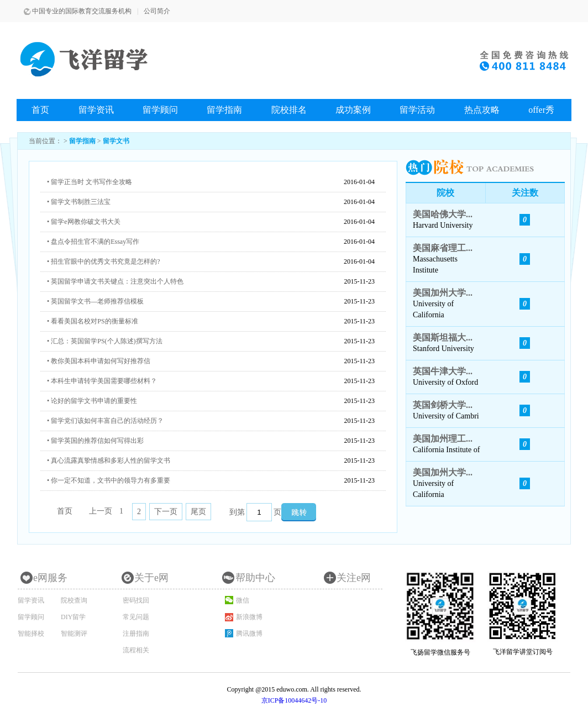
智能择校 (31, 634)
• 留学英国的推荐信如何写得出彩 (95, 441)
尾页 (198, 512)
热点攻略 (482, 110)
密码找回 (136, 600)
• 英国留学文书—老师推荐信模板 (95, 301)
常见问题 (136, 617)
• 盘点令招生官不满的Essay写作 (93, 242)
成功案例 (353, 110)
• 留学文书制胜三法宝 (79, 202)
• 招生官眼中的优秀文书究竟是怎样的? (104, 261)
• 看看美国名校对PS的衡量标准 (93, 321)
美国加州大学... (443, 293)
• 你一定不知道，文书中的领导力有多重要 (109, 480)
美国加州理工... (443, 439)
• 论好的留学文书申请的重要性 (92, 401)
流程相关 (136, 650)
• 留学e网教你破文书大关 (84, 222)
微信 (243, 600)
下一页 (166, 512)
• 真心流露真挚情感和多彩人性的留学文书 (109, 460)
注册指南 (136, 634)
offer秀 (541, 110)
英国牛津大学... (443, 371)
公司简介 (157, 11)
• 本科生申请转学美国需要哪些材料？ (102, 381)
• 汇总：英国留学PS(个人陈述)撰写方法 (105, 341)
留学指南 (224, 110)
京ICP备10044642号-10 (294, 700)
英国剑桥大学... (443, 405)
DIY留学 (73, 617)
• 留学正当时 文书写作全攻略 (90, 182)
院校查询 (74, 600)
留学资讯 (96, 110)
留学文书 (116, 141)
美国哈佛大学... (443, 214)
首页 (40, 110)
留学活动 (417, 110)
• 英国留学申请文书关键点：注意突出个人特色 (115, 281)
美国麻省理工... (443, 248)
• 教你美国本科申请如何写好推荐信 (99, 361)
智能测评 (74, 634)
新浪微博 (249, 617)
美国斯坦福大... (443, 337)
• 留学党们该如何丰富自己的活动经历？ (105, 421)
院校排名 (289, 110)
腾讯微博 (249, 634)
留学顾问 (160, 110)
